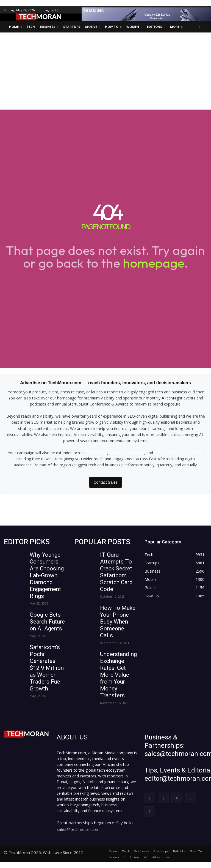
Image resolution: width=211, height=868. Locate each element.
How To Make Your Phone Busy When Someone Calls (118, 622)
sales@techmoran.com (78, 829)
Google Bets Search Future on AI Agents (47, 622)
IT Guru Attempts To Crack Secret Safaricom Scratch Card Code (116, 572)
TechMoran (97, 453)
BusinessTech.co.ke (127, 453)
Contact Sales (105, 482)
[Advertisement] (105, 71)
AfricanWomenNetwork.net (178, 453)
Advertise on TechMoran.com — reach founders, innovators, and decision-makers (105, 383)
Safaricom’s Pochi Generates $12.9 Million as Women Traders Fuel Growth (47, 668)
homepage (154, 263)
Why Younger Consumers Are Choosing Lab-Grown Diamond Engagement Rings (47, 575)
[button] (199, 27)
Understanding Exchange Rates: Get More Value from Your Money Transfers (118, 675)
